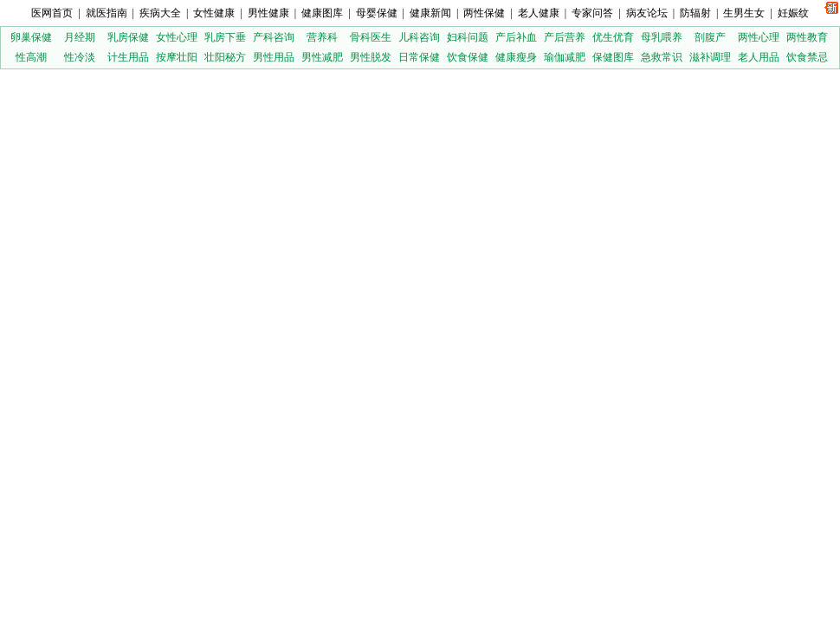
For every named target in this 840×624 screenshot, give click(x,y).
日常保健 (419, 57)
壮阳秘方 (225, 57)
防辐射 (695, 13)
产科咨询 (274, 37)
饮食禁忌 (807, 57)
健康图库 (322, 13)
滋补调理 (710, 57)
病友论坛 (647, 13)
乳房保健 (128, 37)
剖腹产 (710, 37)
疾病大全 (160, 13)
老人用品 (759, 57)
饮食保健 (468, 57)
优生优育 (613, 37)
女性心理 (177, 37)
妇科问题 (468, 37)
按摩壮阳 (177, 57)
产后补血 (516, 37)
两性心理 (759, 37)
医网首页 (52, 13)
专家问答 (592, 13)
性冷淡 (80, 57)
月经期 (80, 37)
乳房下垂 (225, 37)
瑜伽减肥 (565, 57)
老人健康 (539, 13)
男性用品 (274, 57)
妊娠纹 (793, 13)
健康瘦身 (516, 57)
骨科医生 (371, 37)
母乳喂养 (662, 37)
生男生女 (744, 13)
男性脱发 (371, 57)
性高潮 (31, 57)
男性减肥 (322, 57)
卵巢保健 (31, 37)
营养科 (322, 37)
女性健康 (214, 13)
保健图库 (613, 57)
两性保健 (484, 13)
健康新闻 (430, 13)
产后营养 (565, 37)
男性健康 (268, 13)
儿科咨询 (419, 37)
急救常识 (662, 57)
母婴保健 (377, 13)
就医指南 (107, 13)
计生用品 (128, 57)
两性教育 (807, 37)
